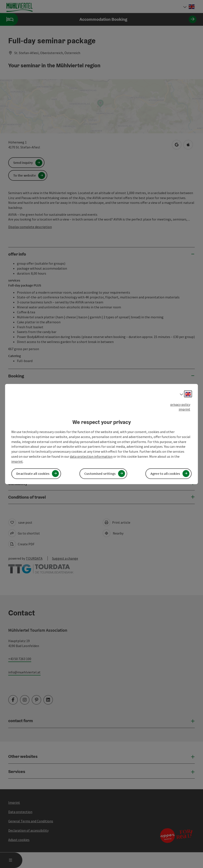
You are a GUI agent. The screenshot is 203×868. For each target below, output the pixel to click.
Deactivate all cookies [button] (33, 473)
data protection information (91, 456)
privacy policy (180, 404)
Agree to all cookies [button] (165, 473)
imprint (184, 409)
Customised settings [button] (100, 473)
